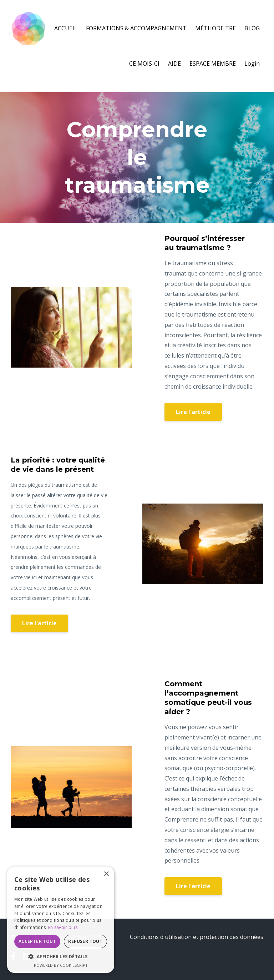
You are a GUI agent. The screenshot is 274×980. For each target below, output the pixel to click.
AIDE (174, 64)
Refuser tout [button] (85, 941)
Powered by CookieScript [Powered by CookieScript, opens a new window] (61, 965)
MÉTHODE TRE (215, 28)
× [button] (106, 874)
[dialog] (61, 920)
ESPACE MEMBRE (213, 64)
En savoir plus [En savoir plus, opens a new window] (63, 927)
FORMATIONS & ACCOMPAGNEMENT (136, 28)
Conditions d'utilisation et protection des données (197, 937)
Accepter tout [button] (37, 941)
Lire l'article (193, 412)
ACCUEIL (66, 28)
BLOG (252, 28)
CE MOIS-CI (144, 64)
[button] (61, 957)
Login (252, 64)
